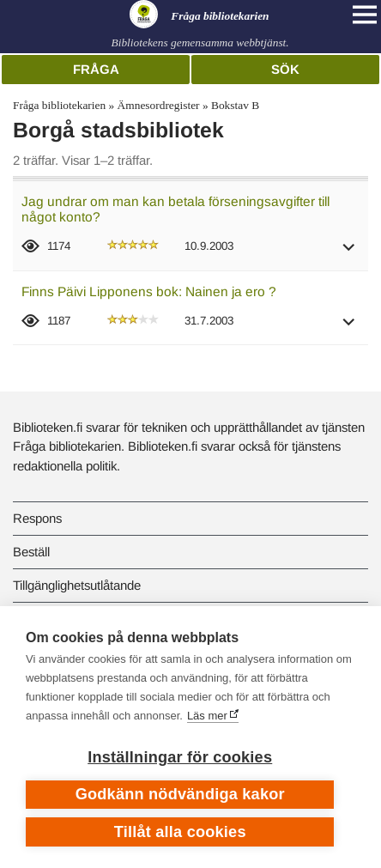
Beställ (31, 552)
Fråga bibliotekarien (59, 105)
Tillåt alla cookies (180, 832)
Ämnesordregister (159, 105)
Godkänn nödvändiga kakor (180, 794)
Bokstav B (235, 105)
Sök (285, 69)
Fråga (96, 69)
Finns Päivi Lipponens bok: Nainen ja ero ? (149, 291)
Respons (37, 518)
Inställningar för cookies (180, 757)
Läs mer (207, 716)
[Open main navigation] (365, 15)
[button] (349, 253)
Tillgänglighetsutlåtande (77, 585)
